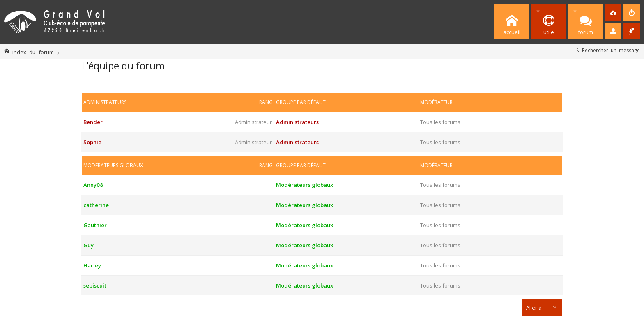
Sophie (92, 142)
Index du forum (33, 52)
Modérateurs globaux (113, 165)
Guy (89, 245)
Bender (93, 122)
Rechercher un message (611, 50)
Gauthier (95, 225)
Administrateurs (105, 102)
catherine (96, 205)
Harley (92, 265)
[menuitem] (613, 12)
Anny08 (93, 185)
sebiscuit (95, 285)
